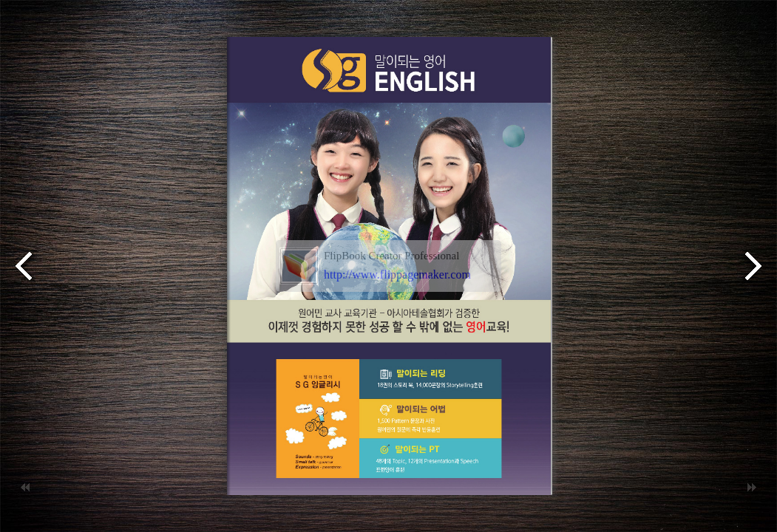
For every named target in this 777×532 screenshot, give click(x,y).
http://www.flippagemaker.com (397, 274)
